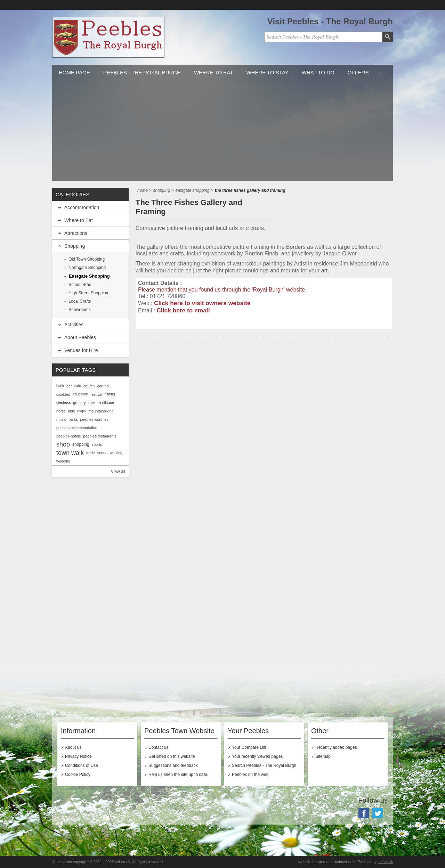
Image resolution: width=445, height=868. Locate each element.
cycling (103, 386)
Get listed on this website (172, 756)
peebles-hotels (68, 436)
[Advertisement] (222, 132)
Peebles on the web (250, 775)
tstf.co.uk (385, 862)
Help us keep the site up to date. (178, 775)
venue (102, 453)
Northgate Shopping (87, 268)
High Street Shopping (88, 293)
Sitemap (323, 756)
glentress (63, 403)
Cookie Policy (78, 775)
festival (96, 394)
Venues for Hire (81, 350)
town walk (70, 453)
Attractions (76, 233)
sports (97, 444)
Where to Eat (214, 72)
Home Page (74, 72)
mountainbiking (101, 411)
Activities (74, 325)
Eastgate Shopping (89, 276)
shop (63, 444)
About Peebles (80, 337)
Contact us (158, 747)
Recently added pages (336, 747)
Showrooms (79, 310)
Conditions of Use (82, 765)
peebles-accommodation (77, 428)
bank (60, 386)
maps (82, 411)
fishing (110, 394)
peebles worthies (94, 419)
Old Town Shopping (87, 259)
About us (73, 747)
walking (116, 453)
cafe (78, 386)
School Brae (80, 285)
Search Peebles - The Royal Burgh (264, 765)
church (89, 386)
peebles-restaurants (100, 436)
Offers (358, 72)
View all (118, 472)
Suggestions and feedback (173, 765)
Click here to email (183, 310)
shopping (81, 444)
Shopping (75, 246)
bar (69, 386)
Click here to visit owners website (202, 303)
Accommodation (82, 207)
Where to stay (267, 72)
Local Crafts (80, 301)
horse (61, 411)
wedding (63, 461)
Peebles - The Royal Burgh (142, 72)
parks (73, 419)
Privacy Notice (78, 756)
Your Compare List (249, 747)
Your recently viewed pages (257, 756)
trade (91, 453)
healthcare (106, 403)
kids (71, 411)
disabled (63, 394)
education (80, 394)
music (61, 419)
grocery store (84, 403)
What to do (318, 72)
